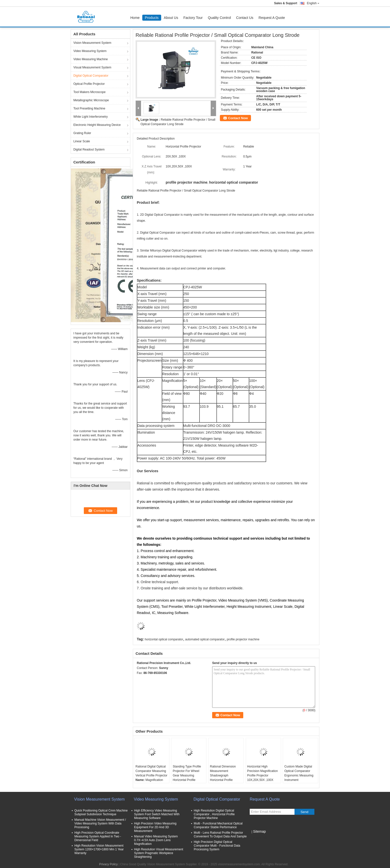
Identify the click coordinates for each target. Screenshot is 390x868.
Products (152, 18)
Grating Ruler (82, 133)
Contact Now (238, 118)
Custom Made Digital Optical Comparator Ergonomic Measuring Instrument (299, 773)
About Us (171, 18)
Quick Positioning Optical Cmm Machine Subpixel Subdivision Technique (101, 812)
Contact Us (245, 18)
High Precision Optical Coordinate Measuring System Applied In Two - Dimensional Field (98, 836)
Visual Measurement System (92, 67)
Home (135, 18)
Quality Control (219, 18)
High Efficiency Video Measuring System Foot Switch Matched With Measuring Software (157, 814)
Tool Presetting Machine (89, 108)
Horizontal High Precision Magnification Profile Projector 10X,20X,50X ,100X (263, 773)
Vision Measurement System (92, 43)
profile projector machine (243, 639)
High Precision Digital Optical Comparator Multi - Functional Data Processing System (217, 846)
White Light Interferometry (91, 117)
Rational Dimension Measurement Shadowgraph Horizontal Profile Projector (223, 775)
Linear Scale (82, 141)
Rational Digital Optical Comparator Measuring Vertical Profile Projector (151, 771)
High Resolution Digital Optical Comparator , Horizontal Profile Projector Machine (214, 814)
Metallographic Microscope (91, 100)
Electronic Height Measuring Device (97, 125)
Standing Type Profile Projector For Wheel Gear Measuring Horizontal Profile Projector (187, 775)
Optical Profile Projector (89, 84)
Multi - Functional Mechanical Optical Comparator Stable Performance (218, 825)
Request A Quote (272, 18)
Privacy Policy (109, 864)
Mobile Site (259, 838)
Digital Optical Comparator (91, 76)
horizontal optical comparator (164, 639)
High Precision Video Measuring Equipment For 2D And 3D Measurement (155, 827)
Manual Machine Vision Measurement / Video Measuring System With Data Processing (100, 823)
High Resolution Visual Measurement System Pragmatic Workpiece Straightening (159, 853)
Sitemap (259, 831)
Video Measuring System (90, 51)
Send (304, 812)
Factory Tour (193, 18)
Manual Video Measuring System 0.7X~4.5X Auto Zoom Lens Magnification (156, 840)
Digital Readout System (89, 150)
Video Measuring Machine (91, 59)
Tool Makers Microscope (89, 92)
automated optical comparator (205, 639)
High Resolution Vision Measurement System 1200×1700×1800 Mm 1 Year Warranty (99, 849)
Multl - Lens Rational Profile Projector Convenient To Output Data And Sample (220, 835)
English (313, 3)
